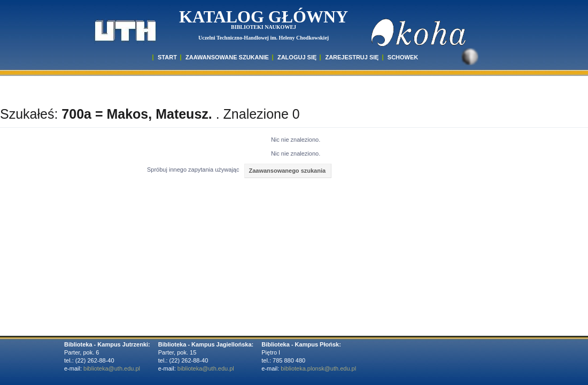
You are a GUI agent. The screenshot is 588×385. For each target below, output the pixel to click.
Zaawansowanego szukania (287, 171)
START (167, 57)
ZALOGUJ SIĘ (297, 57)
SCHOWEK (403, 57)
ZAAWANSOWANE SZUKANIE (227, 57)
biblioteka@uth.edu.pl (112, 368)
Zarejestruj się (352, 57)
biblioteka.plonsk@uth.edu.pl (318, 368)
